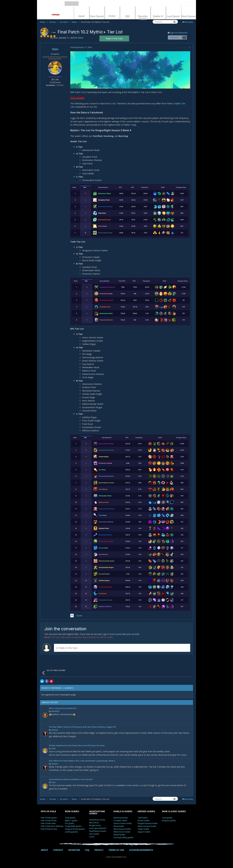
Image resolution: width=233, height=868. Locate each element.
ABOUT (44, 853)
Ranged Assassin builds (148, 826)
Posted (81, 47)
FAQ (87, 853)
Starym (55, 732)
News (76, 22)
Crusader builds (120, 823)
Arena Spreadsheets (98, 831)
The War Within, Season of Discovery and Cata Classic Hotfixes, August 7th (82, 730)
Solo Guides (94, 837)
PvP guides (69, 826)
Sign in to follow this (179, 33)
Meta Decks (94, 825)
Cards (92, 840)
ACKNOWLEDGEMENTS (141, 853)
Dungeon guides (169, 823)
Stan (55, 49)
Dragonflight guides (73, 829)
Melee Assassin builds (147, 829)
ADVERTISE (74, 853)
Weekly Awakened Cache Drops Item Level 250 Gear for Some (77, 748)
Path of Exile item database (52, 829)
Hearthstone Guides (98, 834)
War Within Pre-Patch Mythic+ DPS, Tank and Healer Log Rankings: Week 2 (82, 764)
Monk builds (119, 829)
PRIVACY (99, 853)
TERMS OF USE (116, 853)
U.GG (113, 104)
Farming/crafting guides (123, 840)
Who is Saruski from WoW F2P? (63, 711)
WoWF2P (56, 714)
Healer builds (143, 832)
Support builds (144, 835)
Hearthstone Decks (97, 823)
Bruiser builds (144, 823)
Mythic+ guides (71, 823)
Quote (79, 618)
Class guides (70, 821)
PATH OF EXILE (48, 814)
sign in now (108, 637)
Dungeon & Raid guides (75, 832)
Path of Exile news (48, 826)
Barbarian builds (121, 821)
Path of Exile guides (49, 821)
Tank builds (143, 821)
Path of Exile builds (49, 823)
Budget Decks (95, 828)
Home (44, 22)
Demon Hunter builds (123, 826)
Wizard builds (119, 837)
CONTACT (58, 853)
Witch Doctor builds (122, 835)
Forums (54, 22)
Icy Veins (65, 22)
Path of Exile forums (49, 832)
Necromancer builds (122, 832)
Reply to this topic (114, 38)
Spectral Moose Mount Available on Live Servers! (71, 782)
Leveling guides (71, 835)
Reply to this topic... (68, 650)
